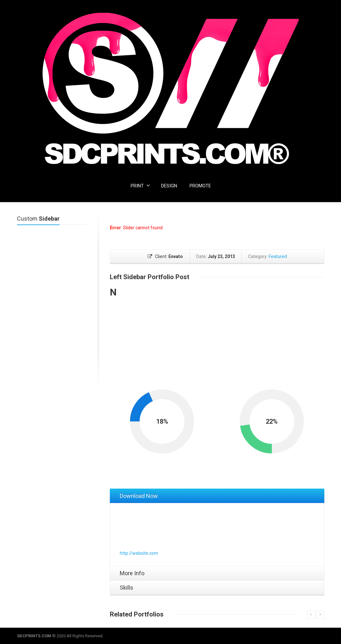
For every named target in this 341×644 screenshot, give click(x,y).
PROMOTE (200, 186)
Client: (165, 256)
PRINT (140, 186)
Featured (277, 256)
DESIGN (169, 186)
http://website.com (139, 553)
